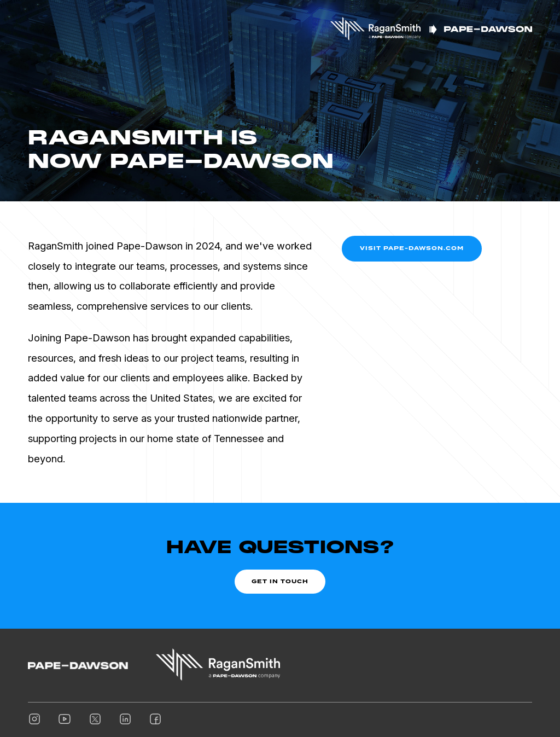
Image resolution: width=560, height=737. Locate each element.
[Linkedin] (125, 719)
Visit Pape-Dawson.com (412, 248)
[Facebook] (155, 719)
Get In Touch (280, 581)
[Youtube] (65, 719)
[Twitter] (95, 719)
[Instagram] (34, 719)
